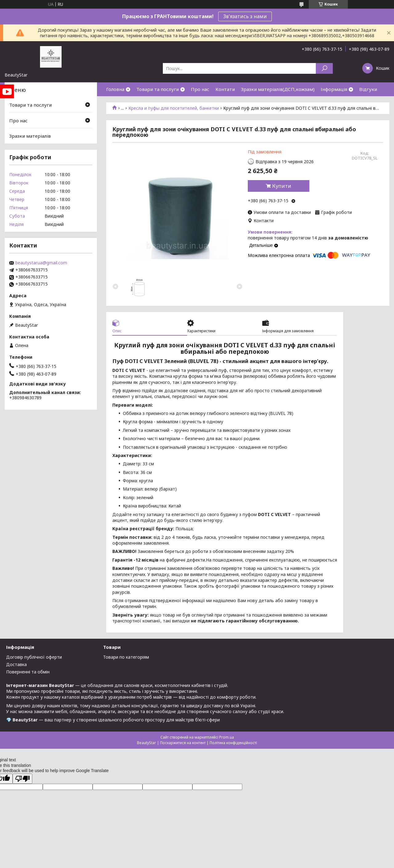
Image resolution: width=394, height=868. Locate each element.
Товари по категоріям (126, 657)
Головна (115, 89)
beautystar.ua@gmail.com (41, 263)
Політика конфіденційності (233, 743)
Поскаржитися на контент (183, 743)
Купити (282, 186)
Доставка (16, 664)
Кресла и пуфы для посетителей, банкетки (174, 108)
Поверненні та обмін (28, 672)
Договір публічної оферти (34, 657)
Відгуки (368, 89)
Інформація (334, 89)
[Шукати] (324, 68)
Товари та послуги (158, 89)
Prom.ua (227, 737)
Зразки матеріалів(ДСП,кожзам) (278, 89)
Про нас (200, 89)
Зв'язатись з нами (245, 16)
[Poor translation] (22, 779)
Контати (225, 89)
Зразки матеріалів (30, 136)
